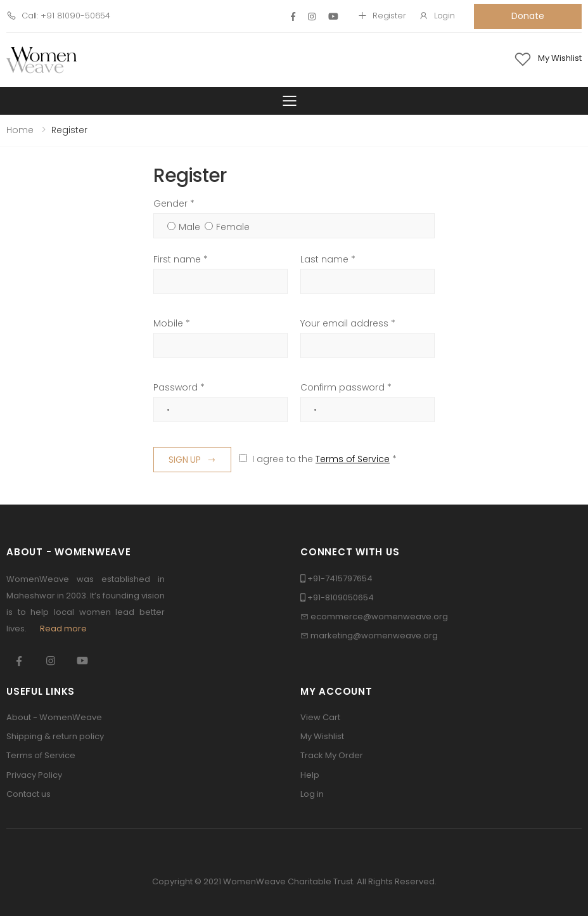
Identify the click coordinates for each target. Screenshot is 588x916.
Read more (63, 629)
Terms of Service (353, 459)
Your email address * (348, 323)
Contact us (29, 794)
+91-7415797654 (340, 578)
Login (437, 16)
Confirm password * (346, 387)
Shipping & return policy (55, 736)
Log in (312, 794)
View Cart (320, 717)
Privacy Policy (34, 775)
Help (310, 775)
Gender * (174, 203)
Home (20, 130)
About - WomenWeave (54, 717)
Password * (179, 387)
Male (189, 227)
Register (382, 16)
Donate (527, 16)
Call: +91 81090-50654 (58, 16)
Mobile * (172, 323)
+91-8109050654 (341, 597)
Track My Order (332, 755)
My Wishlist (322, 736)
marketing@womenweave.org (374, 635)
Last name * (328, 259)
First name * (181, 259)
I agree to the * (324, 459)
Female (233, 227)
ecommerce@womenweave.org (379, 616)
